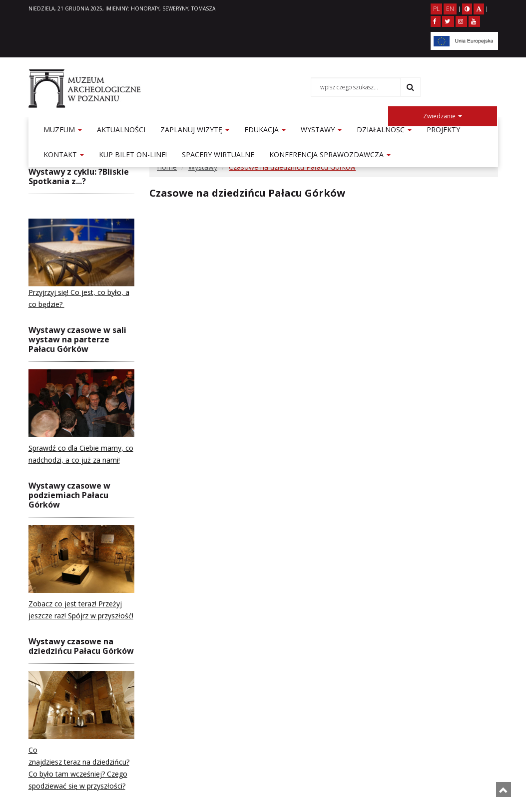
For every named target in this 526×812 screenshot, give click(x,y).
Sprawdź (43, 448)
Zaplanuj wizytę (195, 130)
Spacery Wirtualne (218, 154)
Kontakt (64, 154)
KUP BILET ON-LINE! (133, 154)
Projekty (443, 130)
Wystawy (321, 130)
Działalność (384, 130)
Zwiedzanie (443, 116)
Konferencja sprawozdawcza (330, 154)
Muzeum (63, 130)
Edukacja (265, 130)
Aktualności (121, 130)
